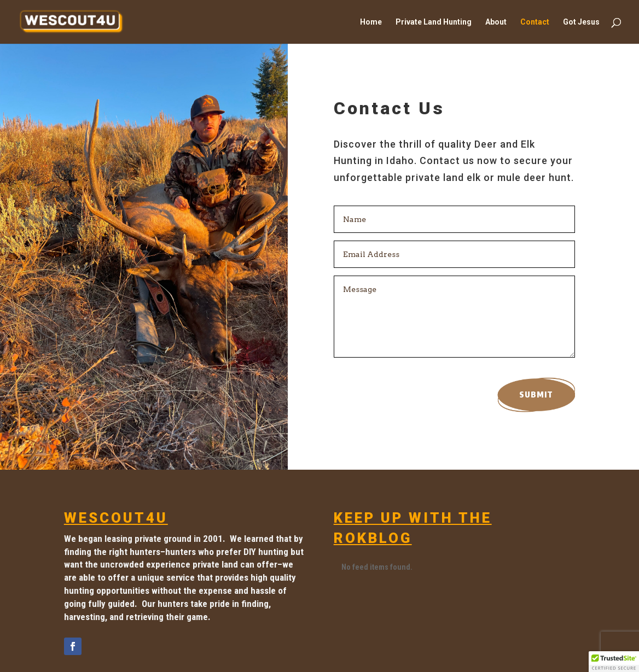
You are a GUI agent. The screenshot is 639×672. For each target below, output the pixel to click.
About (496, 22)
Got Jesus (581, 22)
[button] (614, 662)
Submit (536, 395)
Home (371, 22)
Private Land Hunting (434, 22)
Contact (535, 22)
